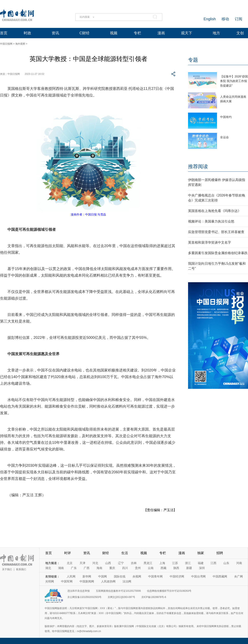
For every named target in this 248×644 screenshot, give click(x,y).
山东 (226, 563)
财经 (106, 553)
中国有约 (226, 117)
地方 (216, 33)
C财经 (84, 33)
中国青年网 (155, 576)
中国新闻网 (87, 581)
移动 (225, 19)
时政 (27, 33)
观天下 (187, 33)
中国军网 (67, 581)
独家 (201, 553)
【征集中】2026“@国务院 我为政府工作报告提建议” (234, 81)
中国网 (103, 576)
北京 (70, 563)
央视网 (137, 576)
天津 (82, 563)
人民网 (71, 576)
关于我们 (7, 569)
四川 (125, 568)
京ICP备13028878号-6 (154, 597)
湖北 (48, 568)
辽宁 (121, 563)
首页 (4, 33)
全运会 (224, 137)
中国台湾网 (198, 576)
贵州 (138, 568)
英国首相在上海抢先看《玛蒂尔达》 (215, 211)
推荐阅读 (198, 166)
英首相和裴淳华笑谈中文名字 (210, 242)
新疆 (189, 568)
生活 (125, 553)
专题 (193, 60)
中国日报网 (6, 44)
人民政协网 (108, 581)
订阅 (238, 19)
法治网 (127, 581)
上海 (162, 563)
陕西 (176, 568)
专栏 (137, 33)
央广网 (238, 576)
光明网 (50, 581)
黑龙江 (148, 563)
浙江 (188, 563)
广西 (87, 568)
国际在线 (120, 576)
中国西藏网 (220, 576)
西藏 (163, 568)
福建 (201, 563)
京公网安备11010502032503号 (84, 597)
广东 (74, 568)
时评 (68, 553)
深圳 (202, 568)
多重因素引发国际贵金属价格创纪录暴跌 (218, 253)
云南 (151, 568)
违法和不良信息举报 (79, 591)
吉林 (134, 563)
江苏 (175, 563)
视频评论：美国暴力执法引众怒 (211, 221)
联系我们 (21, 569)
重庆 (112, 568)
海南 (99, 568)
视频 (114, 33)
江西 (213, 563)
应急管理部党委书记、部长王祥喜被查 (216, 232)
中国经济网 (177, 576)
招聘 (220, 553)
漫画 (161, 33)
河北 (95, 563)
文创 (240, 33)
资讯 (55, 33)
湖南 (61, 568)
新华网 (87, 576)
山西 (108, 563)
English (210, 19)
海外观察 (20, 44)
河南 (239, 563)
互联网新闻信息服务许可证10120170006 (118, 591)
